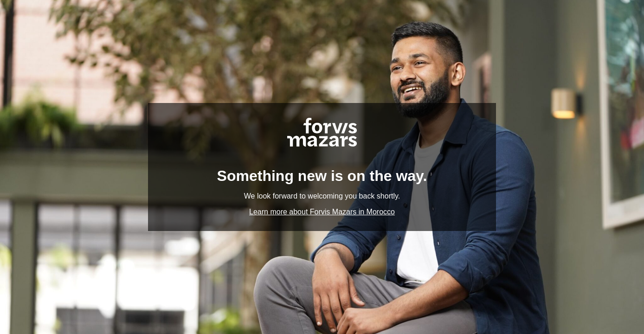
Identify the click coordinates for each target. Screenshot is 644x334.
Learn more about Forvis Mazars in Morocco (322, 212)
